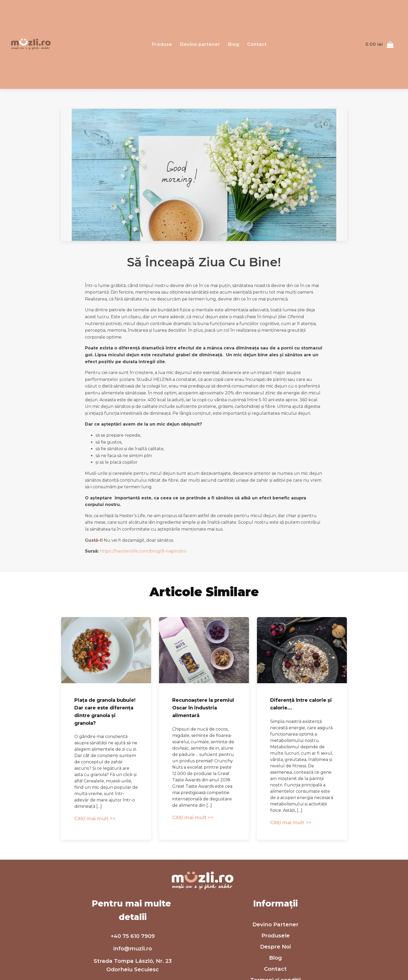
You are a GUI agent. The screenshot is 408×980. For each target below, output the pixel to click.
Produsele (276, 936)
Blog (234, 44)
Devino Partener (275, 924)
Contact (257, 44)
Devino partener (200, 44)
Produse (162, 44)
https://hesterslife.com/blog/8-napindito (143, 551)
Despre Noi (275, 947)
